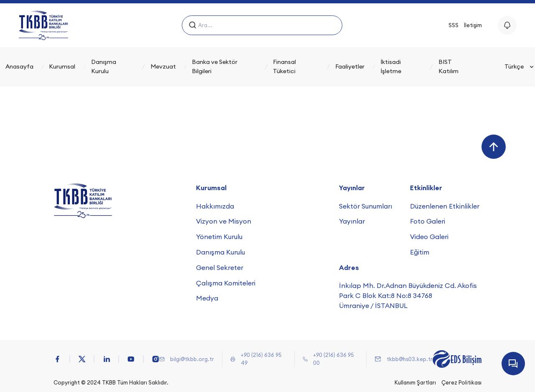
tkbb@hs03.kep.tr (410, 359)
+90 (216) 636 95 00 (333, 359)
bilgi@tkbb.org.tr (192, 359)
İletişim (473, 25)
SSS (453, 25)
